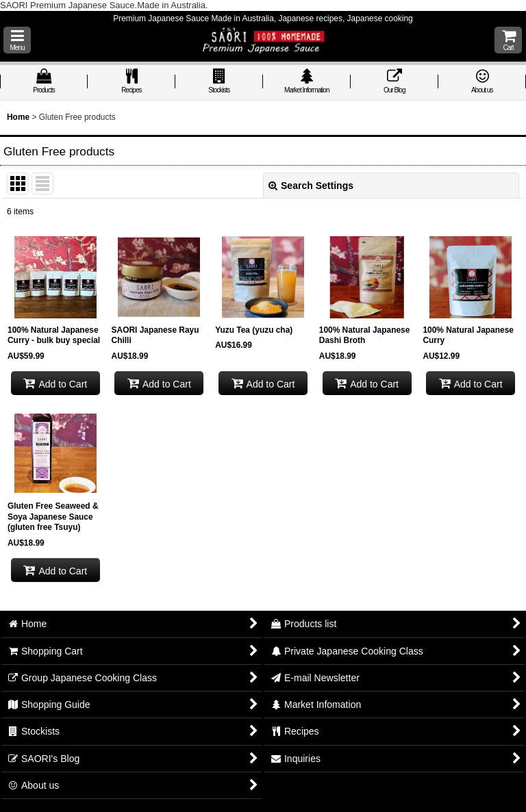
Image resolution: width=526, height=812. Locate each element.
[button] (17, 40)
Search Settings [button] (311, 186)
